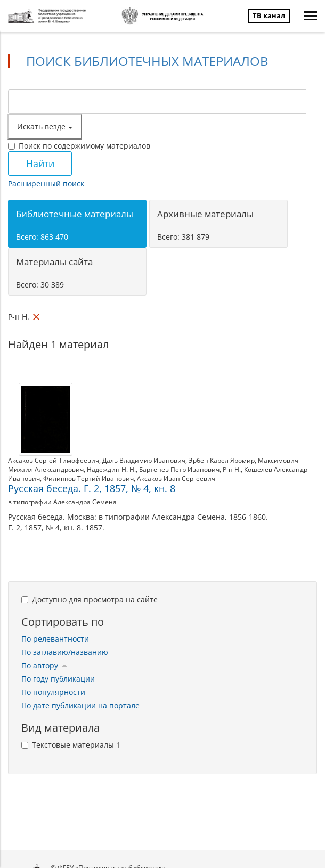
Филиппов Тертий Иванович (88, 478)
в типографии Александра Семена (62, 502)
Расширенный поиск (46, 183)
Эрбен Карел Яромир (222, 460)
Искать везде (45, 126)
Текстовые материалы (71, 745)
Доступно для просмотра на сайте (90, 599)
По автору (44, 665)
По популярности (53, 692)
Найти (40, 163)
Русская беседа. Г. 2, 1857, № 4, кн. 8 (92, 488)
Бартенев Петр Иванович (179, 469)
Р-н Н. (232, 469)
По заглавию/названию (65, 652)
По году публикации (58, 679)
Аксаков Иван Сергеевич (176, 478)
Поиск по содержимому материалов (79, 146)
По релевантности (55, 639)
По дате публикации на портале (80, 705)
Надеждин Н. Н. (111, 469)
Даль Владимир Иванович (144, 460)
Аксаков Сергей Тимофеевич (54, 460)
